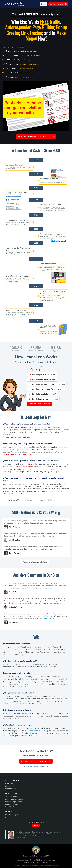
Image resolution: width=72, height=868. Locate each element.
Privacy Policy (29, 862)
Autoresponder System (14, 799)
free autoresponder (25, 467)
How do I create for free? (46, 389)
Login (44, 4)
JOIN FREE (36, 826)
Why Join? (9, 784)
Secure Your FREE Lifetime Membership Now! (36, 136)
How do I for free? (42, 379)
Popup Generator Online (15, 804)
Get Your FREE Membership (59, 4)
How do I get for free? (42, 374)
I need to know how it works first (36, 766)
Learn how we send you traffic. (17, 437)
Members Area (11, 789)
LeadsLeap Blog (11, 786)
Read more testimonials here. (35, 562)
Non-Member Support (14, 817)
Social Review (10, 806)
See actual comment (50, 588)
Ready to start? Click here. (40, 404)
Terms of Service (42, 862)
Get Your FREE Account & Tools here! (36, 761)
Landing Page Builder (14, 802)
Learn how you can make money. (18, 454)
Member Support (12, 815)
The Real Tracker (12, 797)
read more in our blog (39, 731)
